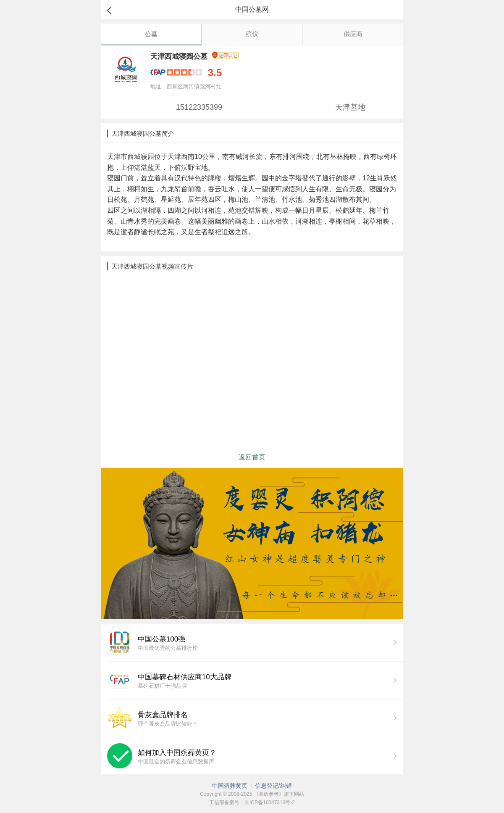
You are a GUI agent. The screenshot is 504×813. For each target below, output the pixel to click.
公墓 (151, 34)
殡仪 (252, 34)
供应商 (353, 34)
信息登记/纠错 (273, 786)
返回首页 (252, 457)
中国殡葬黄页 (230, 786)
